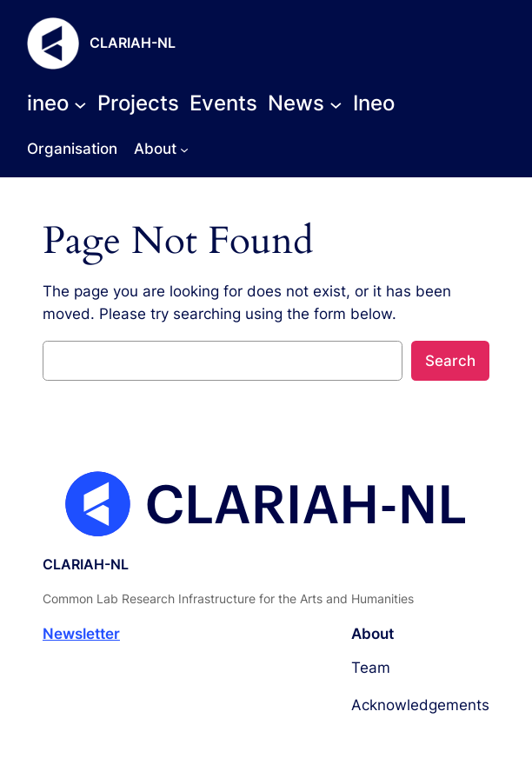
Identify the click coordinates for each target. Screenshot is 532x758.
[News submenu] (305, 103)
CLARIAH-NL (133, 43)
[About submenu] (184, 149)
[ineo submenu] (57, 103)
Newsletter (81, 634)
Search (450, 361)
